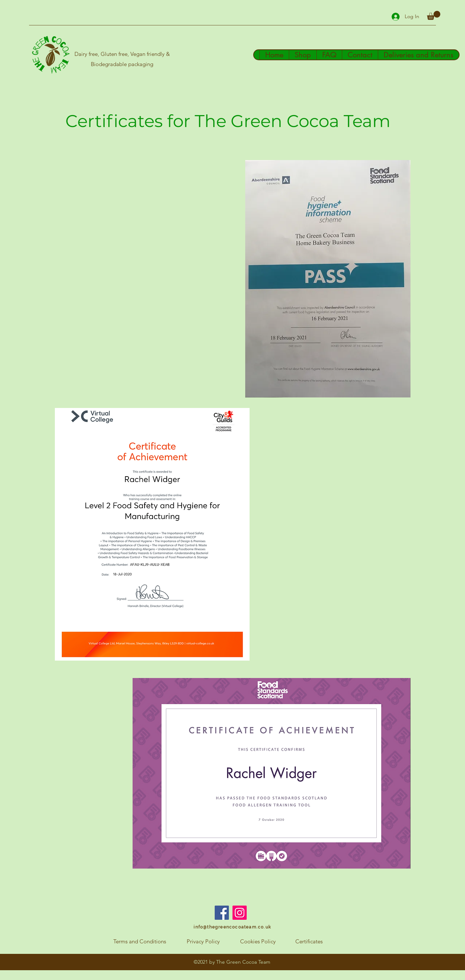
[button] (434, 15)
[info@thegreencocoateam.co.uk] (232, 927)
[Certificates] (309, 942)
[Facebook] (222, 913)
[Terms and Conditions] (139, 942)
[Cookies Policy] (258, 942)
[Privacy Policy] (203, 942)
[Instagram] (240, 913)
